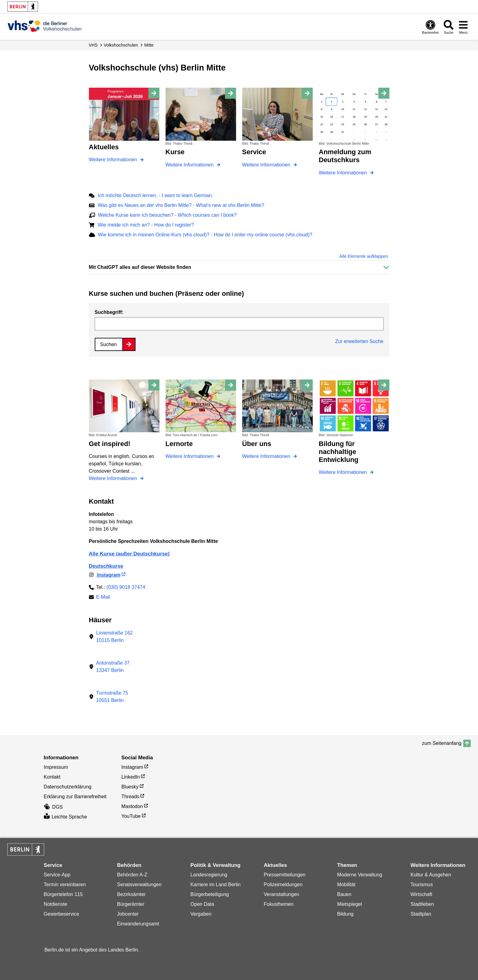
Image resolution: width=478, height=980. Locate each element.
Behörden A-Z (132, 875)
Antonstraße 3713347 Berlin (113, 667)
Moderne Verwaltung (360, 875)
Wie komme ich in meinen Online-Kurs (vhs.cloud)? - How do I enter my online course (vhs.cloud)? (205, 235)
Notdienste (56, 904)
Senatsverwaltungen (139, 885)
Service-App (57, 875)
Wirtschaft (421, 894)
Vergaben (201, 914)
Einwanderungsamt (138, 924)
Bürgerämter (131, 904)
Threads (130, 797)
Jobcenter (128, 914)
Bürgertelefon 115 (63, 894)
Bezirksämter (131, 894)
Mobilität (346, 885)
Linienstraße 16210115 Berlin (115, 637)
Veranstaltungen (281, 894)
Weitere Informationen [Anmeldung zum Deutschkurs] (344, 173)
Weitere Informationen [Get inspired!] (114, 478)
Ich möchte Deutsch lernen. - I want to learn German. (155, 195)
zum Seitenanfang (442, 743)
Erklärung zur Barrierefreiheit (75, 797)
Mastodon (132, 806)
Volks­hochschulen (121, 45)
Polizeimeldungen (283, 885)
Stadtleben (422, 904)
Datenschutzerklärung (68, 787)
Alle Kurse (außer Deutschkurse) (129, 554)
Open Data (202, 904)
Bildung (345, 914)
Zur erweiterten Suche (359, 341)
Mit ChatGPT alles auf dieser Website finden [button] (140, 267)
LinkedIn (131, 777)
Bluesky (130, 787)
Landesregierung (209, 875)
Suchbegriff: (109, 312)
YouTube (131, 816)
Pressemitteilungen (285, 875)
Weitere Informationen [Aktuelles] (114, 160)
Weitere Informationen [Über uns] (267, 456)
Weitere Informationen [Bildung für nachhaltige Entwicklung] (344, 472)
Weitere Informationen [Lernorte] (190, 456)
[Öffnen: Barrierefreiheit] (430, 27)
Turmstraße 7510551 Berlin (112, 697)
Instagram (105, 575)
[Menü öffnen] (463, 27)
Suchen (109, 344)
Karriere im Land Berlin (216, 885)
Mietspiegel (350, 904)
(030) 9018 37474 (126, 587)
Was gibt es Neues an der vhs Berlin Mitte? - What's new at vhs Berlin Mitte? (181, 205)
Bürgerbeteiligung (210, 894)
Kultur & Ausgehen (431, 875)
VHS (93, 45)
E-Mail (103, 598)
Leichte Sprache (65, 817)
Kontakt (52, 777)
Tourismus (422, 885)
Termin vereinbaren (65, 885)
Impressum (56, 767)
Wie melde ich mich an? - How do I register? (146, 225)
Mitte (149, 45)
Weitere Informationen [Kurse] (190, 165)
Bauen (344, 894)
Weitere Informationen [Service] (267, 165)
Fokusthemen (279, 904)
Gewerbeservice (62, 914)
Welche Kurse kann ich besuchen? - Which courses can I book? (167, 215)
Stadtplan (421, 914)
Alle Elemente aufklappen (364, 256)
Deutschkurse (106, 566)
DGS (53, 807)
